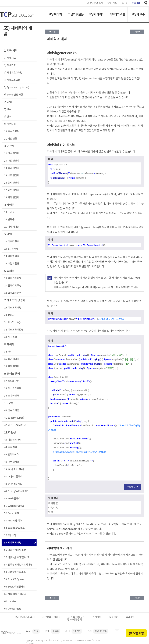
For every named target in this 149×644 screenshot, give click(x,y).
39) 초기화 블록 (12, 396)
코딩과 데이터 (96, 14)
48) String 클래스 (13, 484)
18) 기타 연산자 (12, 198)
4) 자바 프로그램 (12, 80)
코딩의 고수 (138, 14)
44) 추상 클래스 (12, 447)
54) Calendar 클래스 (14, 528)
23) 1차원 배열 (11, 249)
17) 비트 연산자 (12, 190)
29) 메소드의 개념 (13, 308)
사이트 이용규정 (76, 617)
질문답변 (114, 617)
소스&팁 (130, 617)
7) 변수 (8, 109)
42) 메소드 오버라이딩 (15, 425)
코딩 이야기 (55, 14)
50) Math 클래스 (12, 499)
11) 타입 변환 (11, 139)
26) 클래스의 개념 (13, 278)
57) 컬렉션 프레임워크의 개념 (18, 565)
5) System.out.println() (17, 87)
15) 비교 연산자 (12, 175)
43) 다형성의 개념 (13, 440)
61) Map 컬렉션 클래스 (15, 594)
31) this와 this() (12, 322)
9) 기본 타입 (10, 124)
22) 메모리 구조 (12, 242)
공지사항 (97, 617)
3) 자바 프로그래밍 (13, 73)
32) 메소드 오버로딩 (14, 330)
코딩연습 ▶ (133, 487)
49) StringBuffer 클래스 (17, 491)
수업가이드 (112, 3)
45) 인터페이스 (11, 455)
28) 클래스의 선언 (13, 293)
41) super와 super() (14, 418)
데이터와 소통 (117, 14)
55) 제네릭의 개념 (13, 543)
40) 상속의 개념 (12, 410)
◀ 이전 (52, 32)
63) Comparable (13, 609)
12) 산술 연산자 (12, 153)
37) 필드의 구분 (12, 381)
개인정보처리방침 (51, 617)
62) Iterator (10, 601)
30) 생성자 (9, 315)
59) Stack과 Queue (14, 579)
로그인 (125, 3)
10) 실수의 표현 (12, 131)
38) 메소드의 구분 (13, 388)
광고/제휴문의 (75, 620)
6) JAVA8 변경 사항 (14, 95)
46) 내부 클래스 (12, 462)
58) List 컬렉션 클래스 (15, 572)
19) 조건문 (9, 212)
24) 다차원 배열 (12, 256)
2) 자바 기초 (10, 65)
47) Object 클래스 (13, 477)
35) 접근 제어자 (12, 359)
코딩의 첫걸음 (76, 14)
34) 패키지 (9, 352)
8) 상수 (8, 117)
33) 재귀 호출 (11, 337)
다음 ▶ (137, 32)
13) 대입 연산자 (12, 161)
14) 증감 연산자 (12, 168)
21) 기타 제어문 (12, 227)
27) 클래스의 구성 (13, 286)
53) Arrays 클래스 (13, 521)
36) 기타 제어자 (12, 366)
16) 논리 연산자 (12, 183)
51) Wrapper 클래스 (14, 506)
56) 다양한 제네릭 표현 (15, 550)
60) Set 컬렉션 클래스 (15, 587)
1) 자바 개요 (10, 58)
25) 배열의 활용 (12, 264)
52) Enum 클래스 (13, 513)
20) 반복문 (9, 220)
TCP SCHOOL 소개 (94, 3)
